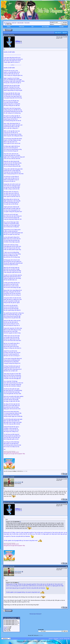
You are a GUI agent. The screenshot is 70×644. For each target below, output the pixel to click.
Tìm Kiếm (61, 27)
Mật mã (52, 24)
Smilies (5, 628)
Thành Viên (22, 27)
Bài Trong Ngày (46, 27)
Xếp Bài (64, 33)
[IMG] (5, 629)
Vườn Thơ (14, 23)
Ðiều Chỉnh (58, 33)
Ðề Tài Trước (33, 614)
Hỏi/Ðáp (9, 27)
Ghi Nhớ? (64, 22)
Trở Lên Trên (67, 639)
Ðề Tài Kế (39, 614)
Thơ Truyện (27, 23)
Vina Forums (8, 23)
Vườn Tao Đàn (20, 23)
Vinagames (56, 639)
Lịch (32, 27)
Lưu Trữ (61, 639)
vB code (5, 627)
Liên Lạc (51, 639)
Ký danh (52, 22)
